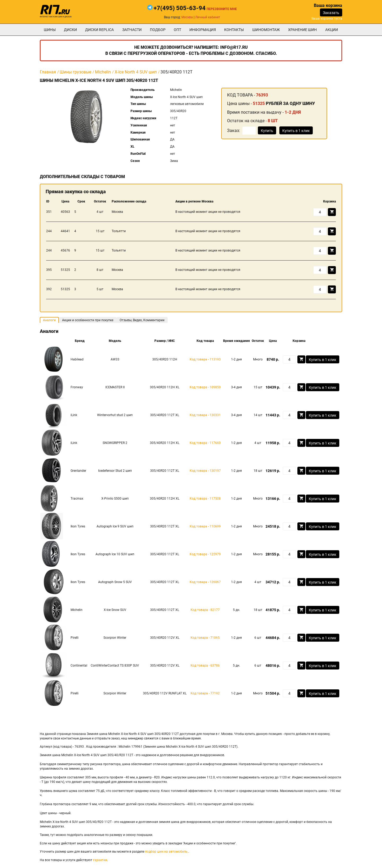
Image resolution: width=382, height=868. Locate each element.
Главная (48, 72)
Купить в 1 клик (296, 131)
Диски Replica (99, 30)
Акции (332, 30)
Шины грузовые (75, 72)
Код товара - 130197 (205, 471)
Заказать (331, 13)
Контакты (234, 30)
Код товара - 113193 (205, 359)
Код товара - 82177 (205, 610)
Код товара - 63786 (205, 666)
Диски (70, 30)
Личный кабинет (208, 17)
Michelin (103, 72)
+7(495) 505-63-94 (180, 8)
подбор (158, 30)
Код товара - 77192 (205, 693)
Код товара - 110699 (205, 526)
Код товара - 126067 (205, 582)
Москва (187, 17)
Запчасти (132, 30)
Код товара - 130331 (205, 415)
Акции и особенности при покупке (88, 320)
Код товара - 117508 (205, 499)
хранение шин (302, 30)
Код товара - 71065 (205, 638)
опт (177, 30)
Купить (267, 131)
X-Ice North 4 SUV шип (136, 72)
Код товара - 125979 (205, 554)
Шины (50, 30)
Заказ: (234, 131)
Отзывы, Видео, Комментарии (142, 320)
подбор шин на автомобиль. (167, 852)
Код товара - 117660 (205, 443)
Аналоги (49, 320)
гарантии (100, 860)
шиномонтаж (266, 30)
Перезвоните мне (222, 9)
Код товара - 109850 (205, 387)
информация (203, 30)
